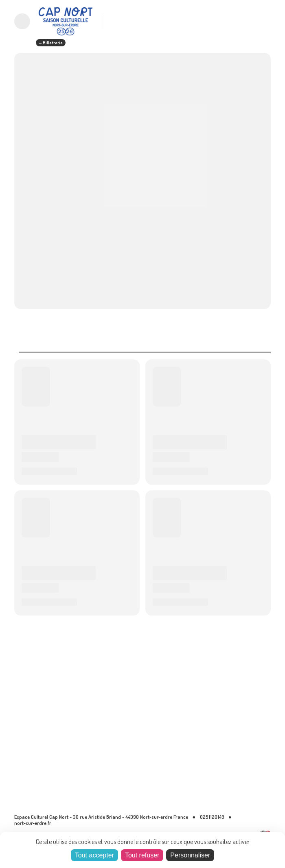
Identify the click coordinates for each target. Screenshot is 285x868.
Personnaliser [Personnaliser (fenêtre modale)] (190, 855)
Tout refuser (142, 855)
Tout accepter (94, 855)
